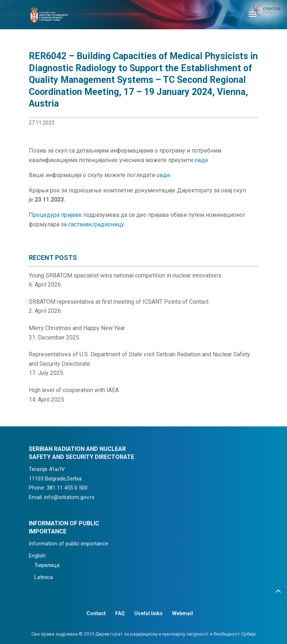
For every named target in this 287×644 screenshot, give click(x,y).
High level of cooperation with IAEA (74, 390)
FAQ (120, 613)
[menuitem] (82, 556)
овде (202, 160)
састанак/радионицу (96, 224)
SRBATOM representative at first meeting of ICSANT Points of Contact (119, 302)
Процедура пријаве (55, 215)
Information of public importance (69, 544)
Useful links (148, 613)
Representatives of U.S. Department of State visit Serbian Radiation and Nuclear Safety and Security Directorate (139, 359)
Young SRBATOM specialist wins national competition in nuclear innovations (125, 275)
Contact (96, 613)
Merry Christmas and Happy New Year (77, 328)
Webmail (183, 613)
